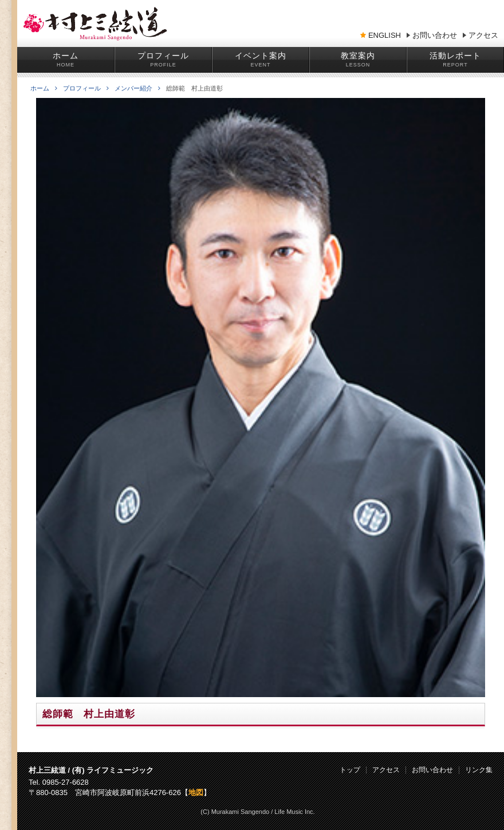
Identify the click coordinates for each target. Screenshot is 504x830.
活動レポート (455, 56)
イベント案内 (261, 56)
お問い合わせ (435, 36)
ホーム (66, 56)
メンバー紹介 (137, 88)
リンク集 (479, 770)
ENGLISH (385, 36)
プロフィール (163, 56)
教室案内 (358, 56)
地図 (196, 792)
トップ (350, 770)
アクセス (483, 36)
